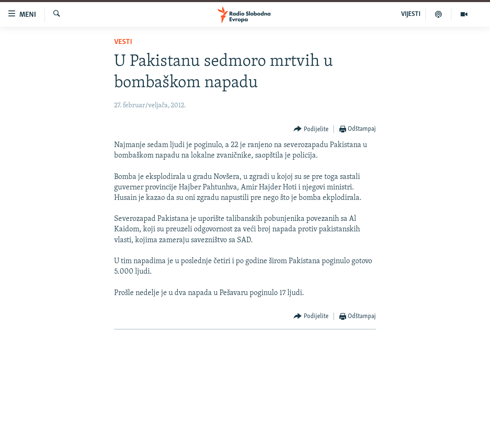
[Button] (311, 129)
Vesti (123, 42)
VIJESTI (411, 14)
